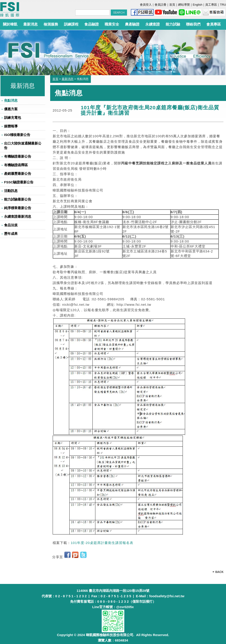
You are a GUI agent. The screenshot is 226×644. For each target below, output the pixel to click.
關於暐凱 (10, 24)
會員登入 (146, 5)
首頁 (172, 5)
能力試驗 (173, 24)
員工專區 (211, 5)
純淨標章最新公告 (18, 208)
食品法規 (11, 225)
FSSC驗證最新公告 (19, 182)
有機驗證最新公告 (18, 156)
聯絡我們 (193, 24)
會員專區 (214, 24)
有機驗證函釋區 (16, 165)
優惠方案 (11, 109)
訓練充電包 (13, 118)
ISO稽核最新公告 (17, 135)
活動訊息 (11, 191)
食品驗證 (92, 24)
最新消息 (31, 24)
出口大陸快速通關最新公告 (23, 146)
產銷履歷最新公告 (18, 174)
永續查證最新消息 (18, 216)
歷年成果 (11, 234)
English (198, 5)
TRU (223, 5)
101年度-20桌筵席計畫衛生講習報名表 (102, 543)
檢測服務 (51, 24)
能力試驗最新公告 (18, 199)
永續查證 (153, 24)
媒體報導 (11, 126)
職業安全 (112, 24)
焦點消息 (11, 100)
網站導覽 (184, 5)
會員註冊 (160, 5)
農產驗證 (132, 24)
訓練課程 (71, 24)
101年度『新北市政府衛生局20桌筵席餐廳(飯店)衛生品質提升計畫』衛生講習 (150, 110)
